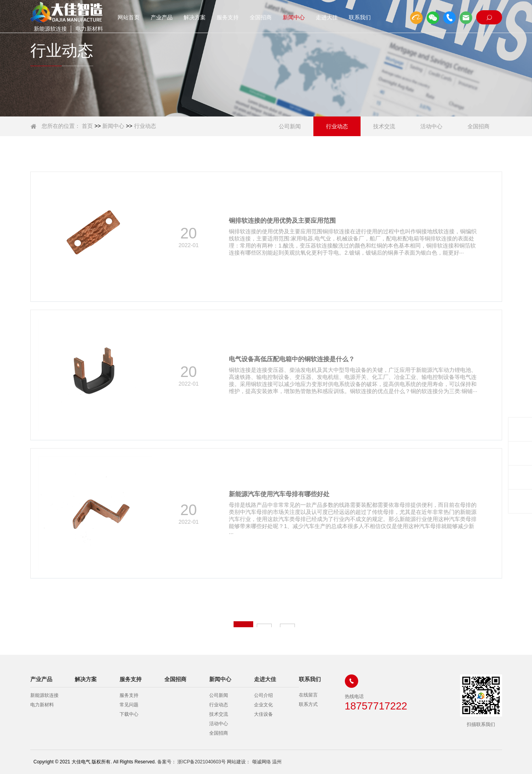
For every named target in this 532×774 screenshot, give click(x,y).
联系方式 (308, 705)
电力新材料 (92, 29)
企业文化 (263, 705)
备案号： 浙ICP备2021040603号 (191, 762)
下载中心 (129, 714)
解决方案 (195, 17)
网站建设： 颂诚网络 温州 (254, 762)
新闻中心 (294, 17)
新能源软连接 (50, 29)
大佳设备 (263, 714)
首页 (87, 126)
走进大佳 (327, 17)
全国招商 (261, 17)
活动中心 (431, 126)
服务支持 (228, 17)
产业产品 (162, 17)
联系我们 (360, 17)
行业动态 (145, 126)
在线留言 (308, 695)
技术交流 (384, 126)
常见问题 (129, 705)
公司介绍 (263, 695)
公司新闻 (290, 126)
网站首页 (129, 17)
